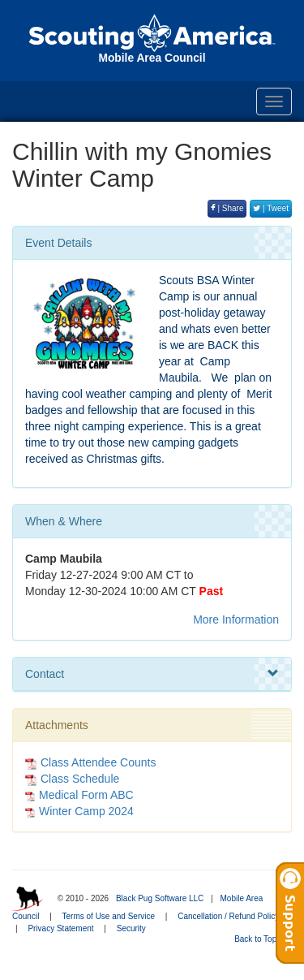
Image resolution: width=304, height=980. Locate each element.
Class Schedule (72, 779)
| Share (227, 208)
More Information (236, 620)
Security (131, 928)
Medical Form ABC (86, 795)
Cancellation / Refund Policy (228, 916)
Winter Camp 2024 (86, 811)
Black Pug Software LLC (160, 898)
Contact (152, 674)
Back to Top (261, 939)
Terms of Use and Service (109, 916)
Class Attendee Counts (90, 762)
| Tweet (271, 208)
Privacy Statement (60, 928)
